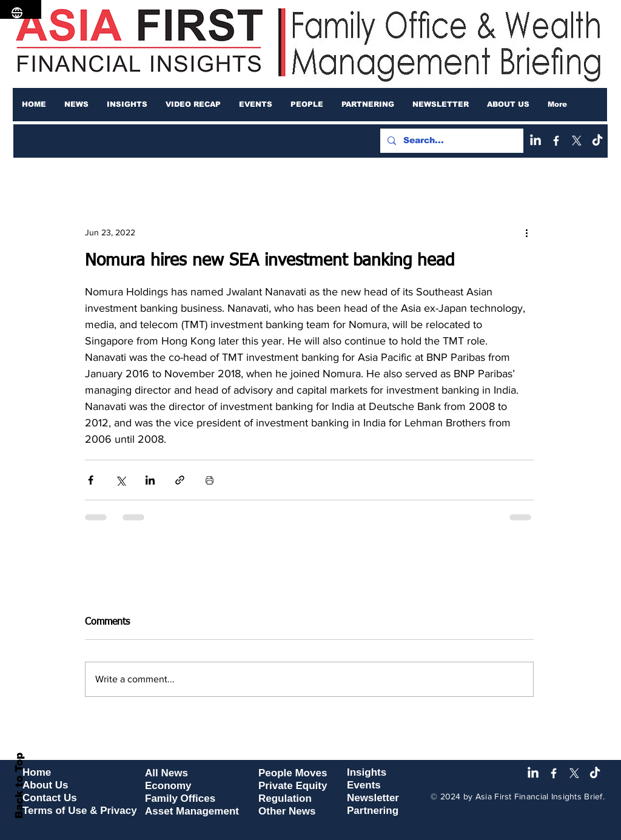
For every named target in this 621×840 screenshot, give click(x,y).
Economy (168, 786)
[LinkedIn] (535, 141)
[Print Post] (210, 480)
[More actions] (526, 232)
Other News (287, 811)
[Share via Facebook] (91, 480)
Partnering (373, 811)
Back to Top (19, 786)
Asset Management (192, 811)
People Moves (293, 773)
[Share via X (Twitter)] (120, 480)
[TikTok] (597, 141)
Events (364, 785)
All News (166, 773)
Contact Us (50, 798)
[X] (577, 141)
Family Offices (180, 798)
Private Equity (293, 786)
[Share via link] (180, 480)
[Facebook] (556, 141)
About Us (45, 785)
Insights (367, 772)
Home (37, 772)
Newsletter (373, 798)
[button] (76, 104)
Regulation (285, 798)
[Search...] (451, 141)
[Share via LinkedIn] (150, 480)
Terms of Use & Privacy (80, 811)
